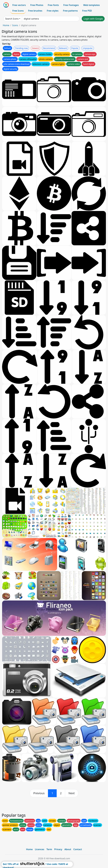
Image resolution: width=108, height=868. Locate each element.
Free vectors (19, 5)
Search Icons (12, 19)
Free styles (53, 11)
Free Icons (18, 11)
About (68, 849)
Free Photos (37, 5)
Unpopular (88, 48)
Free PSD (87, 11)
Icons (15, 25)
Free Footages (71, 5)
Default (7, 48)
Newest (36, 48)
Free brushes (35, 11)
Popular (75, 48)
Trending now (21, 48)
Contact (78, 849)
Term (49, 849)
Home (6, 25)
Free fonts (53, 5)
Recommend (49, 48)
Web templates (91, 5)
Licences (40, 849)
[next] (72, 793)
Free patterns (70, 11)
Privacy (58, 849)
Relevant (63, 48)
